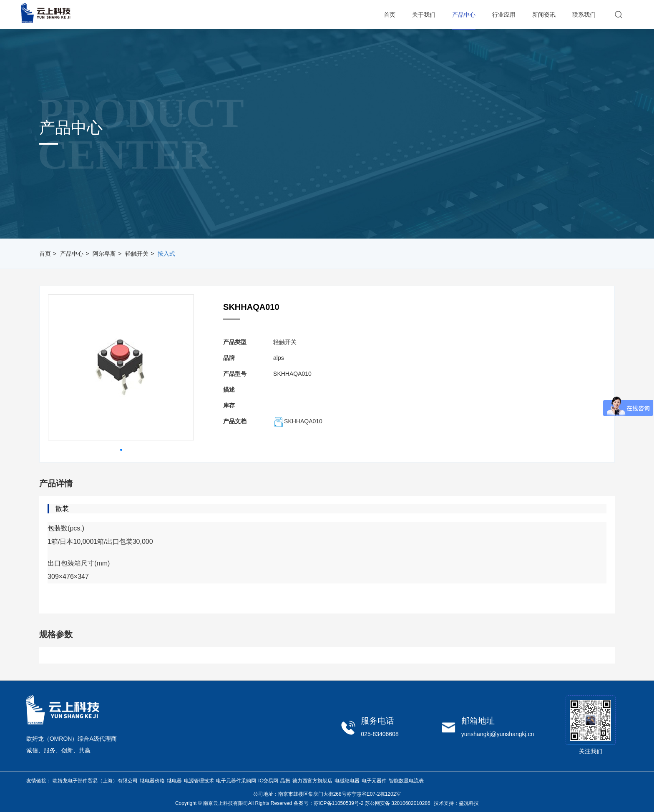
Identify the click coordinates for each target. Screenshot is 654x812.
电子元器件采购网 (236, 781)
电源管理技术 (199, 781)
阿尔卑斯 (104, 254)
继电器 (174, 781)
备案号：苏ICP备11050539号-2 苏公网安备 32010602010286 (362, 803)
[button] (121, 450)
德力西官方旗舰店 (312, 781)
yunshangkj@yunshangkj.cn (498, 734)
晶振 (285, 781)
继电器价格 (152, 781)
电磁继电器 (347, 781)
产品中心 (72, 254)
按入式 (166, 254)
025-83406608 (380, 734)
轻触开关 (137, 254)
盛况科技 (469, 803)
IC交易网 (268, 781)
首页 (45, 254)
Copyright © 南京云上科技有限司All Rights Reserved (234, 803)
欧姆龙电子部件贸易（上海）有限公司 (95, 781)
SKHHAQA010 (298, 421)
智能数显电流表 (406, 781)
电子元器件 (374, 781)
